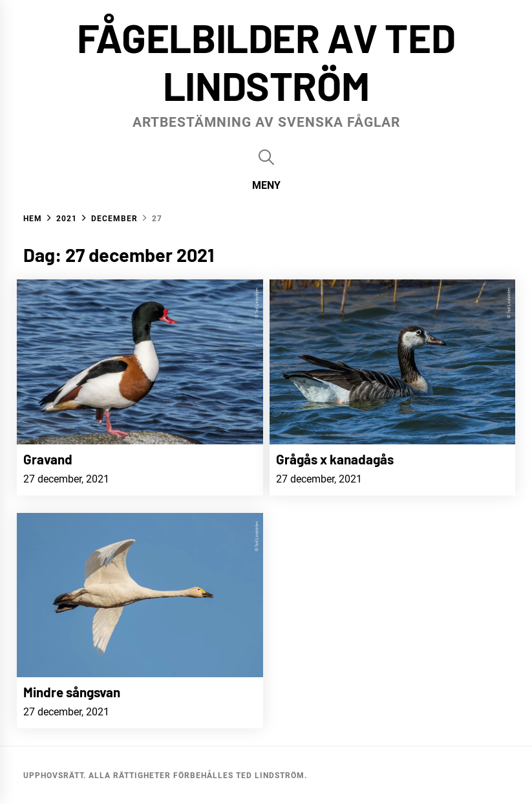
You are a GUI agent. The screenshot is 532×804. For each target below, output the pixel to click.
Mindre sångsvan (72, 692)
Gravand (48, 459)
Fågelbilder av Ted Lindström (266, 61)
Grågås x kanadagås (335, 459)
